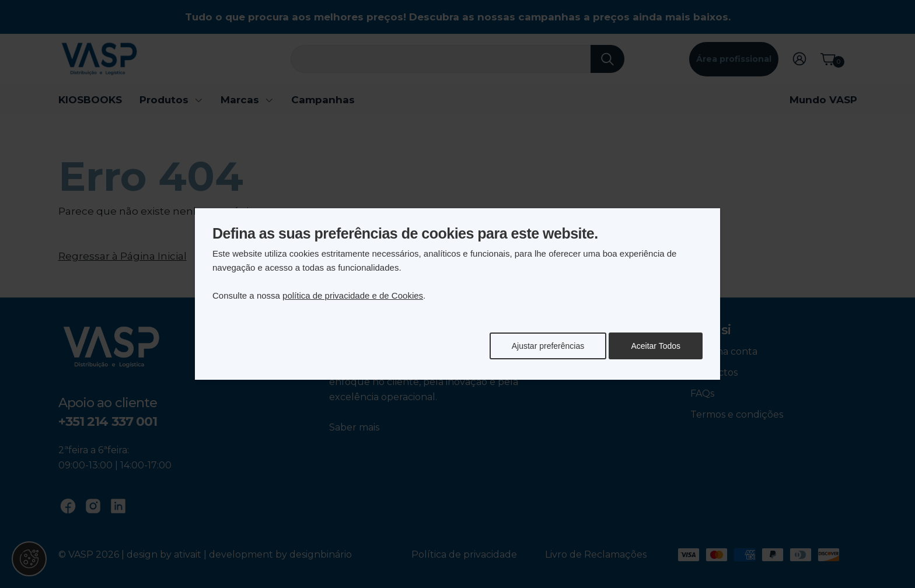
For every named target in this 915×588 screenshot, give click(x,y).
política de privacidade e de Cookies (353, 295)
